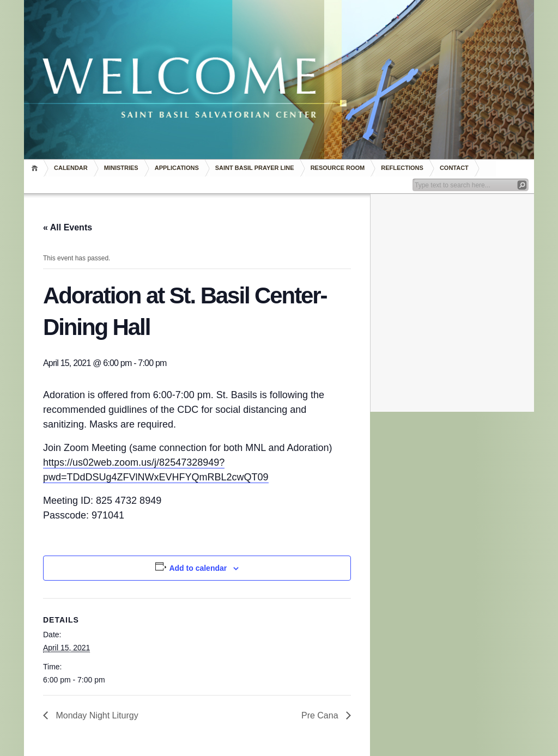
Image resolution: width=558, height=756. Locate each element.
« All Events (68, 227)
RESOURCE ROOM (338, 168)
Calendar (71, 168)
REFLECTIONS (402, 168)
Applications (177, 168)
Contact (454, 168)
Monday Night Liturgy (96, 715)
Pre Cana (321, 715)
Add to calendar (198, 568)
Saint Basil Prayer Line (255, 168)
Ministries (121, 168)
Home (36, 168)
